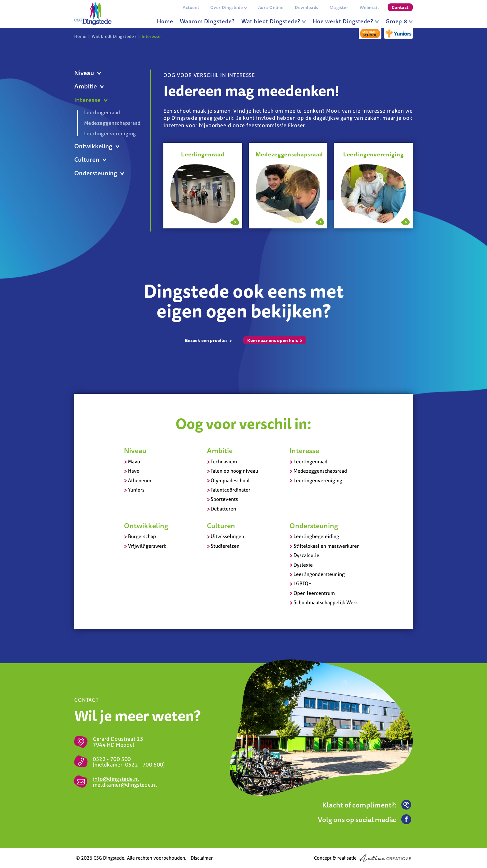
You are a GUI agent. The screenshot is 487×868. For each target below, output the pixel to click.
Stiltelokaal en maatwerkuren (327, 546)
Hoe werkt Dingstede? (346, 21)
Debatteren (223, 509)
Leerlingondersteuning (319, 574)
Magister (339, 7)
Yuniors (136, 490)
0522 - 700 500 (112, 759)
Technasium (224, 461)
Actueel (191, 7)
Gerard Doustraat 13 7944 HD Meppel (118, 742)
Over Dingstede (229, 7)
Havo (134, 471)
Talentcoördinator (230, 490)
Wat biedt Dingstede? (274, 21)
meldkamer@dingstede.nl (125, 785)
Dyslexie (303, 565)
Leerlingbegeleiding (316, 536)
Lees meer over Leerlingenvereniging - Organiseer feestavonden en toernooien (405, 221)
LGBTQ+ (303, 583)
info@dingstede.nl (116, 779)
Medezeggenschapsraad (111, 123)
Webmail (369, 7)
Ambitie (89, 86)
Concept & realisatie (363, 858)
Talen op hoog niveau (234, 471)
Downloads (306, 7)
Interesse (151, 36)
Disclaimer (202, 858)
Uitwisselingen (227, 536)
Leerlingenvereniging (110, 133)
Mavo (134, 461)
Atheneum (140, 480)
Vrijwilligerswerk (147, 546)
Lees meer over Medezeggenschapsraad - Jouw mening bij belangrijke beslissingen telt (320, 221)
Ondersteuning (99, 173)
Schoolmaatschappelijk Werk (326, 602)
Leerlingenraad (102, 113)
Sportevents (224, 499)
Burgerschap (142, 536)
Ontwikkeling (97, 146)
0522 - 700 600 (144, 765)
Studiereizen (225, 546)
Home (165, 21)
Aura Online (271, 7)
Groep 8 (399, 21)
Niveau (88, 73)
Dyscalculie (306, 555)
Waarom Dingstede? (207, 21)
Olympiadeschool (230, 480)
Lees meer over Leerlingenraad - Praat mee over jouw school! (235, 221)
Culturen (90, 160)
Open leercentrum (314, 593)
